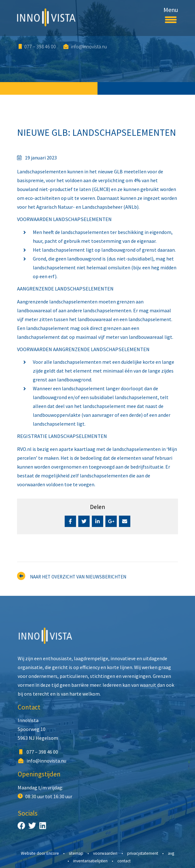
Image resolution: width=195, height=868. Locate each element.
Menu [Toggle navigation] (171, 14)
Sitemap (76, 853)
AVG (171, 853)
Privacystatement (143, 853)
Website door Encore (40, 853)
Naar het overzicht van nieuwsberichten (78, 577)
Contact (29, 707)
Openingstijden (39, 774)
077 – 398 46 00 (37, 46)
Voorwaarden (105, 853)
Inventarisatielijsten (90, 861)
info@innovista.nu (85, 46)
